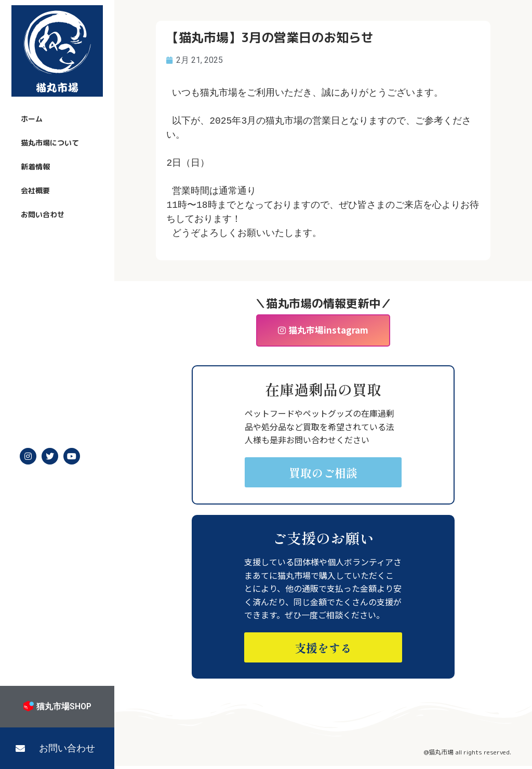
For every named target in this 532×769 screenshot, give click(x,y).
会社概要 (35, 190)
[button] (57, 748)
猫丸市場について (50, 143)
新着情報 (35, 167)
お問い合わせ (43, 214)
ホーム (32, 119)
